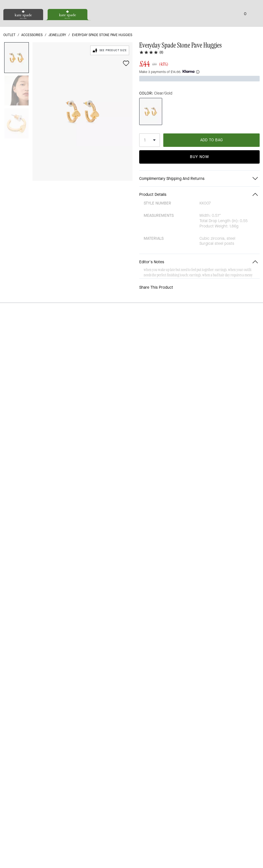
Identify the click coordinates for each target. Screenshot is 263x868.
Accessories (32, 59)
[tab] (107, 6)
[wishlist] (126, 88)
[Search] (208, 24)
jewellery (57, 59)
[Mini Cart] (256, 24)
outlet (9, 59)
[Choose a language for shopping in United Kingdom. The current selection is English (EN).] (13, 25)
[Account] (247, 25)
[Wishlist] (238, 25)
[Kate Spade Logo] (132, 25)
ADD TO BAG (212, 155)
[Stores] (33, 25)
